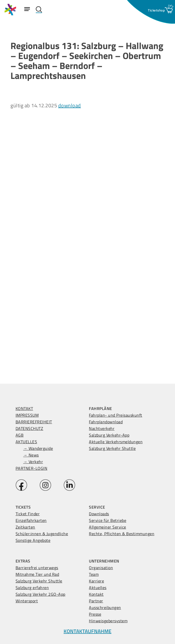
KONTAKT (24, 408)
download (70, 105)
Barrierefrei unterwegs (37, 568)
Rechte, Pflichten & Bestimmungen (122, 534)
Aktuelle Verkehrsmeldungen (116, 442)
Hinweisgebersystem (108, 621)
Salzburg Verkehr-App (109, 435)
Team (94, 574)
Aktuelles (98, 588)
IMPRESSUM (27, 415)
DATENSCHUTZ (30, 428)
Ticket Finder (28, 514)
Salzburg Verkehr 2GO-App (40, 594)
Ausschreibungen (105, 607)
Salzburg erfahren (32, 588)
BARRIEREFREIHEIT (34, 422)
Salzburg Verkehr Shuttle (112, 448)
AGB (20, 435)
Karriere (96, 581)
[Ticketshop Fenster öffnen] (156, 10)
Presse (95, 614)
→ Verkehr (33, 462)
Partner (96, 601)
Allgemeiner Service (108, 527)
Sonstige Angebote (33, 540)
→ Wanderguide (38, 448)
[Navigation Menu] (27, 9)
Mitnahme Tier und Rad (37, 574)
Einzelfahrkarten (31, 520)
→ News (31, 455)
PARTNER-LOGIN (32, 468)
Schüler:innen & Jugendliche (42, 534)
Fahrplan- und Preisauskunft (116, 415)
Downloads (99, 514)
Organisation (101, 568)
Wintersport (27, 601)
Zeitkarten (25, 527)
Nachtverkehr (102, 428)
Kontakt (96, 594)
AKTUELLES (26, 442)
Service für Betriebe (108, 520)
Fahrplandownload (106, 422)
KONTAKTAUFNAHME (88, 631)
